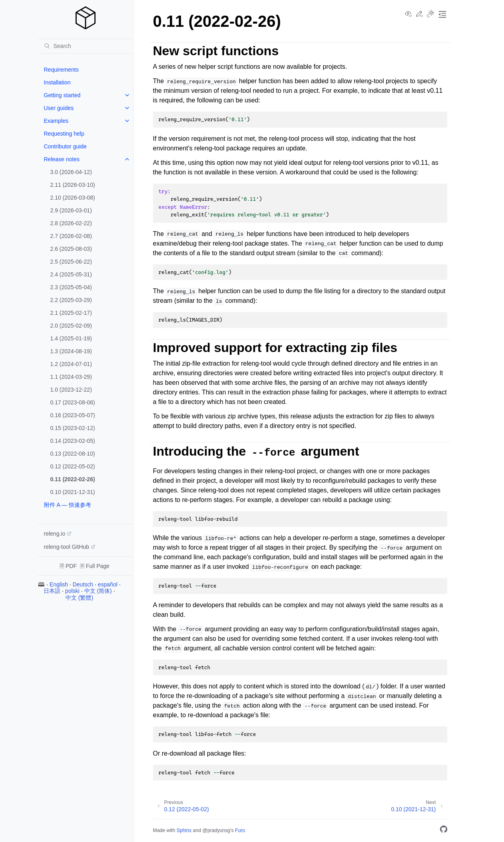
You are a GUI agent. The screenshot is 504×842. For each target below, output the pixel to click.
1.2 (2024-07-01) (71, 364)
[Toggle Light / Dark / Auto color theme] (430, 14)
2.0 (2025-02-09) (71, 326)
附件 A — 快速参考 (68, 505)
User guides (59, 108)
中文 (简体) (98, 591)
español (108, 584)
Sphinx (184, 830)
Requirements (61, 70)
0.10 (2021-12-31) (73, 492)
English (59, 584)
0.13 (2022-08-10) (73, 454)
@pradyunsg (216, 830)
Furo (240, 830)
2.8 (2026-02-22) (71, 223)
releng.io (55, 534)
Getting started (62, 95)
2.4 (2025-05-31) (71, 274)
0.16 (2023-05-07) (73, 415)
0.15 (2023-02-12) (73, 428)
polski (72, 591)
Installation (57, 82)
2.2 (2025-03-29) (71, 300)
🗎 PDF (68, 566)
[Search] (86, 46)
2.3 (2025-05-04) (71, 287)
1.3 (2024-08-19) (71, 351)
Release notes (62, 159)
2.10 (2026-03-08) (73, 198)
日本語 (52, 591)
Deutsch (83, 584)
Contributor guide (65, 146)
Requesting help (64, 134)
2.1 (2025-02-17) (71, 313)
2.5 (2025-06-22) (71, 262)
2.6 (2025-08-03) (71, 249)
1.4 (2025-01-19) (71, 338)
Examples (56, 121)
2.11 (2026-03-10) (73, 185)
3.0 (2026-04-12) (71, 172)
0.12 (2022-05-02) (73, 466)
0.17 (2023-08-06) (73, 402)
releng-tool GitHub (67, 547)
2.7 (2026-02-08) (71, 236)
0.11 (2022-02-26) (73, 479)
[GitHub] (444, 831)
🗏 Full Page (95, 566)
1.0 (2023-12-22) (71, 390)
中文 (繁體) (79, 598)
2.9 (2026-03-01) (71, 210)
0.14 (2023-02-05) (73, 441)
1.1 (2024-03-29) (71, 377)
